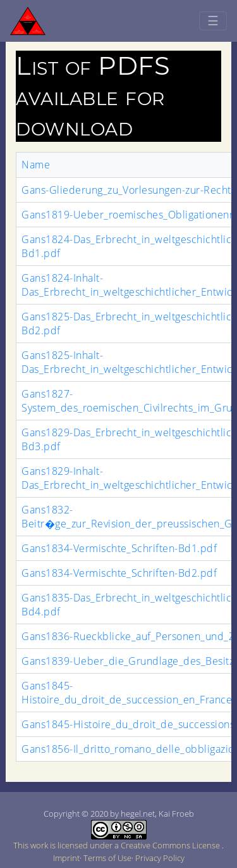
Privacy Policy (160, 858)
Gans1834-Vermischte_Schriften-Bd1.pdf (119, 548)
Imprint (66, 858)
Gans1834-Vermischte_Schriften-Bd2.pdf (119, 573)
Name (36, 165)
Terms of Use (107, 858)
